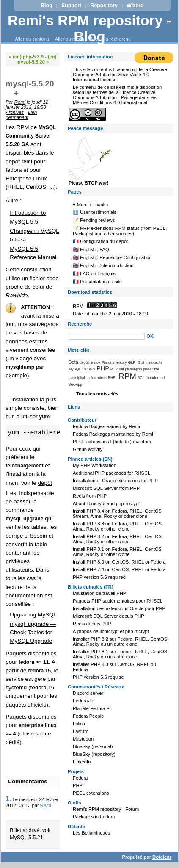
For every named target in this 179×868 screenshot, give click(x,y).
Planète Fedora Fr (92, 708)
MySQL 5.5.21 (26, 838)
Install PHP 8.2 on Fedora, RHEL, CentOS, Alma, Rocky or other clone (118, 539)
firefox (95, 362)
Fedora (80, 778)
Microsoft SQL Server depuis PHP (109, 616)
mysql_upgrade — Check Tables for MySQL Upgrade (33, 632)
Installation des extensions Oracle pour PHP (119, 608)
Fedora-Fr (83, 701)
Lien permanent (21, 115)
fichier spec (44, 278)
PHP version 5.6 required (99, 577)
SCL (141, 378)
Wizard (135, 6)
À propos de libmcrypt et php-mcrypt (111, 631)
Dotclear (162, 857)
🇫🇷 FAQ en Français (94, 274)
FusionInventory (114, 362)
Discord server (88, 693)
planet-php (134, 369)
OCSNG (89, 369)
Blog (46, 6)
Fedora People (88, 716)
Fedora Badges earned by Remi (106, 426)
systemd (16, 687)
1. (8, 799)
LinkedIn (82, 762)
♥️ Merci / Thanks (90, 205)
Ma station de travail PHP (99, 593)
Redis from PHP (90, 496)
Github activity (88, 449)
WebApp (75, 384)
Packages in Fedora (94, 817)
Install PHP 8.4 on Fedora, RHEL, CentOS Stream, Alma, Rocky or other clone (117, 514)
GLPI (132, 362)
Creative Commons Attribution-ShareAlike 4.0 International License (120, 75)
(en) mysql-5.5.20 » (37, 59)
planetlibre (151, 369)
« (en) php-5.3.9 (26, 57)
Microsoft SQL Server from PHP (106, 488)
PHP (103, 368)
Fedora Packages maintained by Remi (113, 434)
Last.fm (81, 731)
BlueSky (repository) (94, 754)
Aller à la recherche (110, 39)
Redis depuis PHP (92, 624)
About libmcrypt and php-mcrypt (106, 503)
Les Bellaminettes (91, 833)
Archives (15, 112)
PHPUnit (117, 369)
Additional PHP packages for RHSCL (112, 473)
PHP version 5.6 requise (98, 677)
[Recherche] (107, 336)
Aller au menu (70, 39)
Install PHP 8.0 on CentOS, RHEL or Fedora (119, 562)
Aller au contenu (32, 39)
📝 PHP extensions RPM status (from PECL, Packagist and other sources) (120, 231)
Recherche (80, 324)
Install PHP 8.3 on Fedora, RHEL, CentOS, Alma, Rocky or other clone (118, 526)
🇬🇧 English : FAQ (91, 249)
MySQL (75, 369)
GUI (141, 362)
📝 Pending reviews (94, 220)
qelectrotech (97, 378)
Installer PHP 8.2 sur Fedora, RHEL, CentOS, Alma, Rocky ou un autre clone (121, 641)
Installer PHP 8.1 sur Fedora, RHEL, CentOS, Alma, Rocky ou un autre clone (121, 654)
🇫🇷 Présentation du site (97, 282)
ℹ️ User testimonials (95, 212)
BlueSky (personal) (93, 746)
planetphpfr (77, 378)
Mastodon (83, 739)
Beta (73, 362)
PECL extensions (91, 793)
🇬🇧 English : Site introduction (103, 265)
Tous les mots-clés (97, 394)
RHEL (113, 378)
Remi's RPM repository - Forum (106, 809)
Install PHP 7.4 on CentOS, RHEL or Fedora (119, 569)
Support (71, 6)
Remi (20, 102)
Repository (104, 6)
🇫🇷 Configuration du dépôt (100, 241)
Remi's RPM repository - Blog (89, 29)
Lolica (79, 724)
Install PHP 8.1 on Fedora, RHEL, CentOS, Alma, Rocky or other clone (118, 552)
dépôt (45, 483)
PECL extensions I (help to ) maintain (112, 442)
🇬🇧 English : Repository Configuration (112, 257)
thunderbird (155, 378)
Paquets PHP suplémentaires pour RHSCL (118, 601)
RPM (127, 376)
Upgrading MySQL (33, 615)
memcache (154, 362)
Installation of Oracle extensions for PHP (115, 481)
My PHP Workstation (95, 465)
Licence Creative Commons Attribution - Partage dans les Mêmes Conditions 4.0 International (115, 97)
